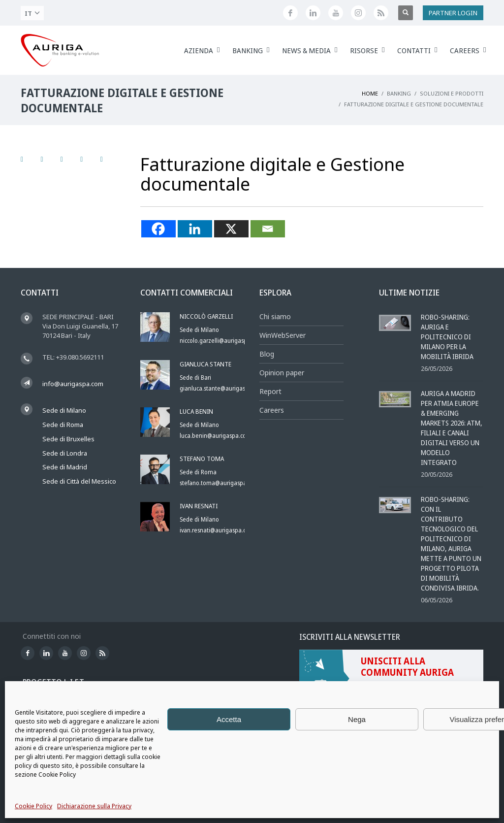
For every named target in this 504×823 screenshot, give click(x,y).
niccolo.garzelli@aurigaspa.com (221, 341)
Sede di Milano (64, 410)
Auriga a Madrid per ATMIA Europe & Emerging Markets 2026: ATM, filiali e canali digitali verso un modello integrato (452, 428)
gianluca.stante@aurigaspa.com (222, 388)
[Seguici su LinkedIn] (313, 13)
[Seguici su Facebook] (290, 13)
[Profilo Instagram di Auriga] (358, 13)
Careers (272, 410)
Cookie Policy (33, 806)
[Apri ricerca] (406, 13)
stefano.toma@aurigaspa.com (220, 483)
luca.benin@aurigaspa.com (216, 436)
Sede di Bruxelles (68, 439)
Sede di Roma (63, 425)
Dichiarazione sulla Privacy (94, 806)
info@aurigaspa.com (73, 384)
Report (270, 391)
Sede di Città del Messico (79, 481)
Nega (357, 719)
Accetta (229, 719)
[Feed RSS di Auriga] (381, 13)
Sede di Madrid (65, 467)
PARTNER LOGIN (453, 13)
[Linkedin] (195, 229)
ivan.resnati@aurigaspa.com (217, 530)
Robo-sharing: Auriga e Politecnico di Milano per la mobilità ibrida (447, 337)
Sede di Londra (65, 453)
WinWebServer (283, 335)
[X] (231, 229)
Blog (267, 354)
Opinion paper (282, 373)
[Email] (268, 229)
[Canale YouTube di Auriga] (336, 13)
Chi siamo (275, 316)
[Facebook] (158, 229)
